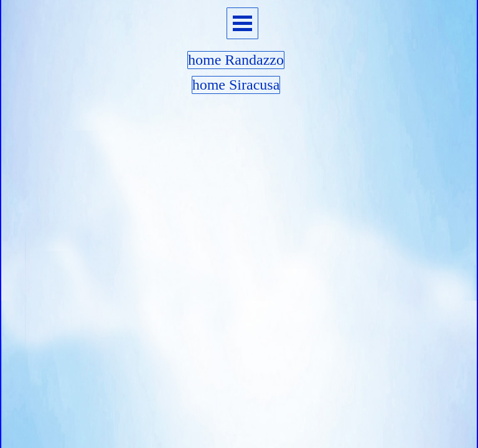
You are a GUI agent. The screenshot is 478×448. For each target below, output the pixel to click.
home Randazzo (236, 60)
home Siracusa (236, 85)
